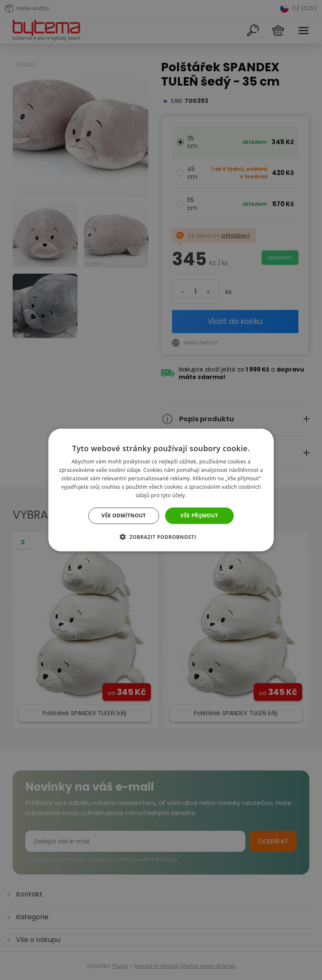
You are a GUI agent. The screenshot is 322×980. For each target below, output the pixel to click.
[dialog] (161, 490)
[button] (161, 536)
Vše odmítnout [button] (124, 516)
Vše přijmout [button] (199, 516)
